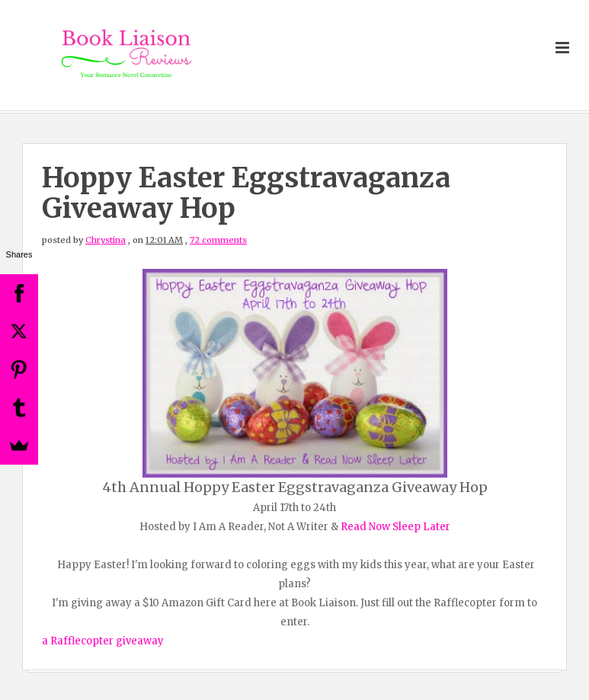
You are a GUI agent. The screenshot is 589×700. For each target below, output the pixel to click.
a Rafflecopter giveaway (103, 641)
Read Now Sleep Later (395, 527)
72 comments (218, 240)
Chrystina (106, 240)
